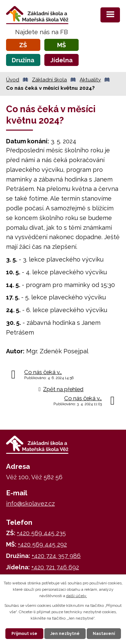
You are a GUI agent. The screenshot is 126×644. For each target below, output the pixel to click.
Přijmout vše (24, 634)
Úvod (13, 80)
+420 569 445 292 (42, 544)
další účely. (77, 596)
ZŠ (23, 45)
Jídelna (61, 60)
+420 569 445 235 (41, 533)
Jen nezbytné (65, 634)
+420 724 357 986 (56, 556)
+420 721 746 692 (55, 567)
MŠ (61, 45)
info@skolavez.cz (30, 504)
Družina (23, 60)
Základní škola (49, 80)
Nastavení (104, 634)
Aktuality (90, 80)
